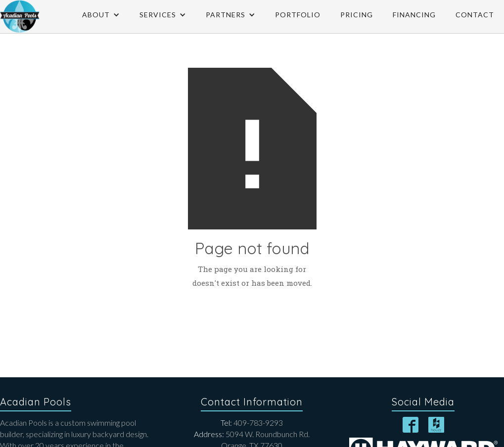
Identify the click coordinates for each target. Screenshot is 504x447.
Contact (475, 15)
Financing (414, 15)
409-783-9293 (252, 423)
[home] (20, 17)
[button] (101, 15)
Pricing (357, 15)
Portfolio (298, 15)
